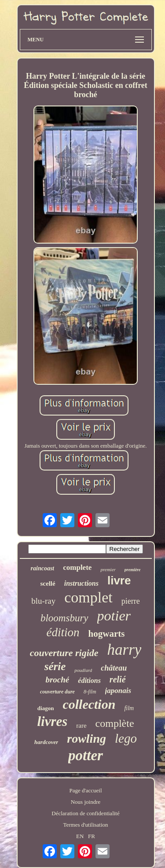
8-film (90, 692)
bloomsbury (64, 618)
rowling (86, 739)
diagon (46, 708)
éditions (89, 680)
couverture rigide (64, 653)
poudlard (83, 670)
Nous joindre (86, 802)
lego (126, 738)
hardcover (46, 742)
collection (89, 704)
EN (80, 836)
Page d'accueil (85, 790)
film (129, 708)
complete (77, 567)
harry (125, 650)
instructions (81, 583)
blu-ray (43, 601)
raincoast (43, 568)
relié (118, 679)
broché (57, 680)
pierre (131, 601)
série (55, 666)
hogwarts (107, 634)
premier (108, 569)
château (114, 668)
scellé (48, 584)
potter (86, 755)
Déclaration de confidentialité (85, 813)
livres (52, 721)
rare (81, 726)
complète (115, 723)
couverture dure (57, 692)
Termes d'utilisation (85, 825)
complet (88, 597)
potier (114, 616)
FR (92, 836)
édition (63, 632)
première (133, 570)
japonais (118, 691)
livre (119, 580)
